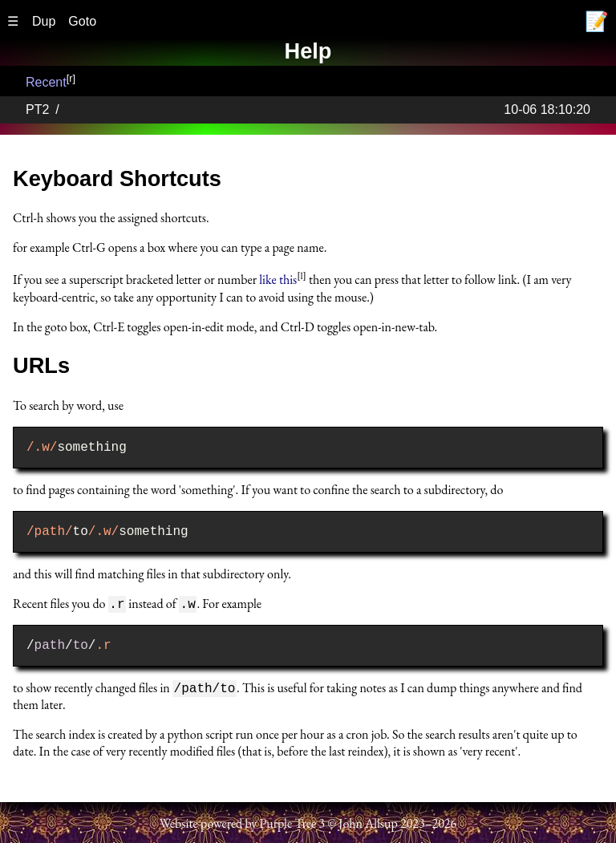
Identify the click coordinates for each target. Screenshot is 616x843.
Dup (44, 21)
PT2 (37, 109)
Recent (46, 82)
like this (278, 280)
